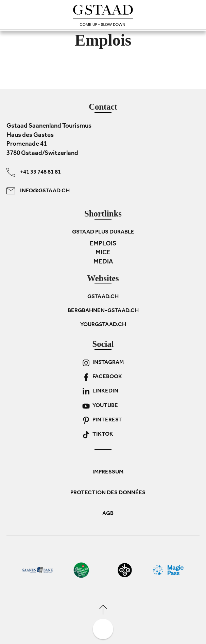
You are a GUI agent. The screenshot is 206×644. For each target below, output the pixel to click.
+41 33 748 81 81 (34, 172)
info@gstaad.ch (38, 191)
